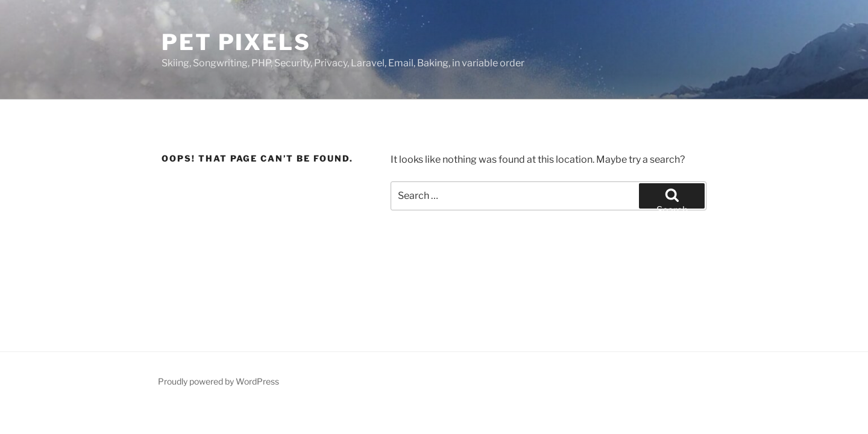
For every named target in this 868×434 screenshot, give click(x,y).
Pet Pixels (236, 42)
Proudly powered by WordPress (219, 381)
